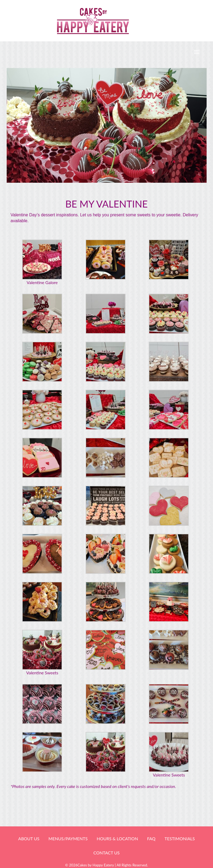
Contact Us (107, 853)
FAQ (151, 839)
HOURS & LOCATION (117, 839)
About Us (29, 839)
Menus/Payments (68, 839)
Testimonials (180, 839)
